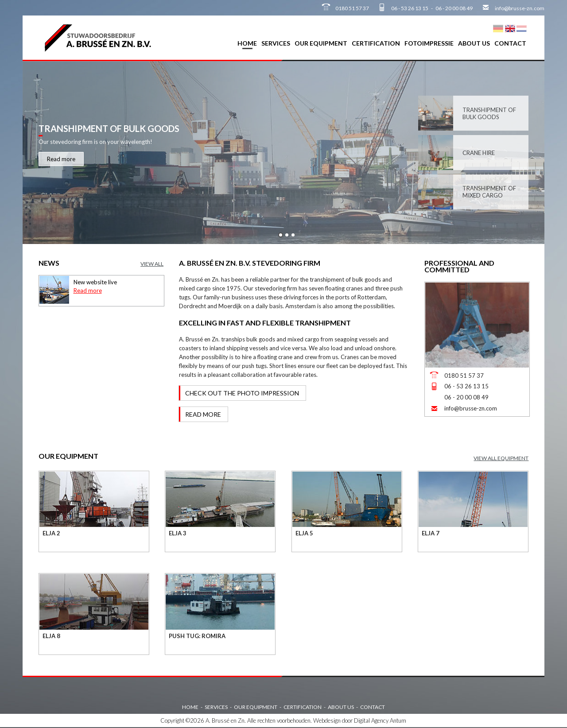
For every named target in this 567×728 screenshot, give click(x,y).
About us (474, 43)
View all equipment (501, 458)
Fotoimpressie (429, 43)
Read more (61, 159)
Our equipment (321, 43)
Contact (510, 43)
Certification (376, 43)
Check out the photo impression (242, 393)
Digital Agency (371, 720)
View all (152, 264)
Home (247, 43)
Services (276, 43)
